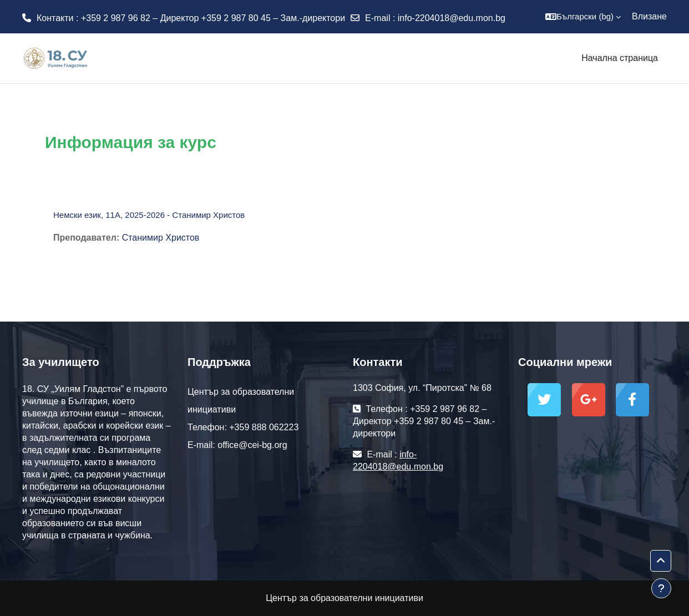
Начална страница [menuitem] (620, 58)
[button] (583, 17)
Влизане (649, 16)
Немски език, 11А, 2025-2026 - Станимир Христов (149, 215)
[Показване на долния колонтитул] (661, 588)
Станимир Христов (161, 238)
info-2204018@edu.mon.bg (452, 18)
